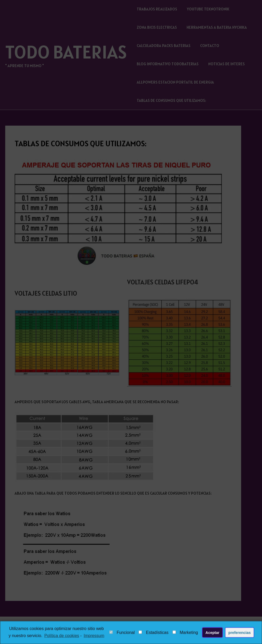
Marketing (185, 633)
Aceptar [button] (212, 633)
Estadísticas (153, 633)
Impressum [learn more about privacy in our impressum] (94, 636)
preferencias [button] (240, 633)
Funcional (122, 633)
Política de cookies (62, 636)
